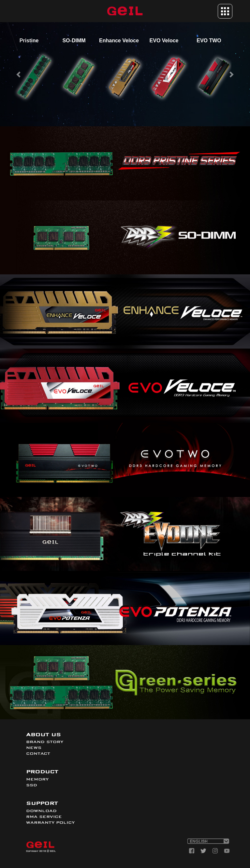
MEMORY (37, 779)
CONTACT (38, 753)
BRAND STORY (45, 742)
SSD (32, 785)
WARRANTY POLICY (50, 822)
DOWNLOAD (41, 811)
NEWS (34, 748)
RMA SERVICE (44, 817)
